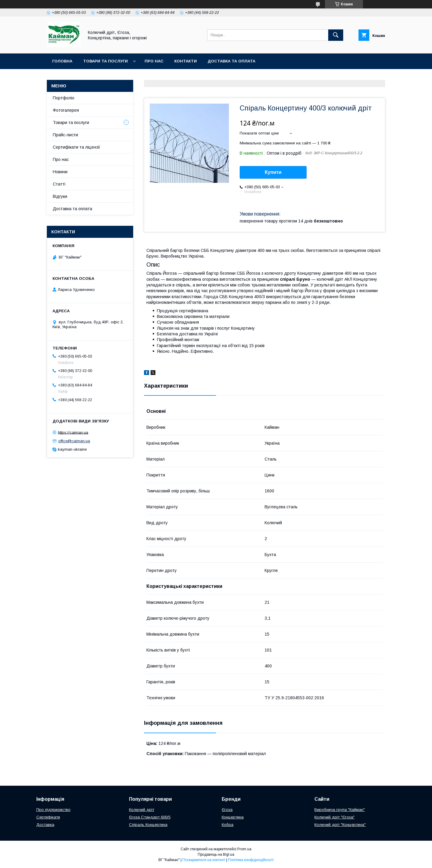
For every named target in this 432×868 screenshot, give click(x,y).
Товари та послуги (105, 61)
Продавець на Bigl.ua (216, 854)
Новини (60, 172)
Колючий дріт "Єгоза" (334, 817)
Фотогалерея (66, 110)
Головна (62, 61)
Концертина (233, 817)
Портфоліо (64, 98)
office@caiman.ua (74, 441)
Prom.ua (244, 849)
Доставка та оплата (231, 61)
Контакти (186, 61)
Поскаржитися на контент (204, 860)
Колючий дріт (142, 810)
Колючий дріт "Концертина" (340, 825)
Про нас (154, 61)
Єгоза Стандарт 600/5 (150, 817)
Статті (59, 184)
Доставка (45, 825)
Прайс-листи (65, 135)
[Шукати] (336, 35)
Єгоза (227, 810)
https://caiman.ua (73, 432)
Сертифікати (48, 817)
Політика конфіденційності (251, 860)
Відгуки (60, 196)
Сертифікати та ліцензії (76, 147)
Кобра (228, 825)
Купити (273, 172)
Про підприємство (53, 810)
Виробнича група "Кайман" (340, 810)
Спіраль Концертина (148, 825)
